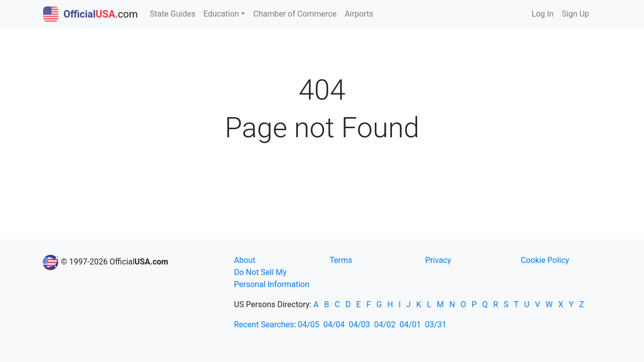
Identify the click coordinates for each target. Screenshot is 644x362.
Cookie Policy (545, 260)
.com (91, 14)
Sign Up (575, 14)
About (245, 260)
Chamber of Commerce (295, 14)
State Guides (173, 14)
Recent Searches (264, 325)
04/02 (385, 325)
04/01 (410, 325)
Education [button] (221, 14)
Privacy (438, 260)
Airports (359, 14)
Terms (341, 260)
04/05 (309, 325)
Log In (543, 14)
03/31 (436, 325)
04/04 (334, 325)
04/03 (359, 325)
